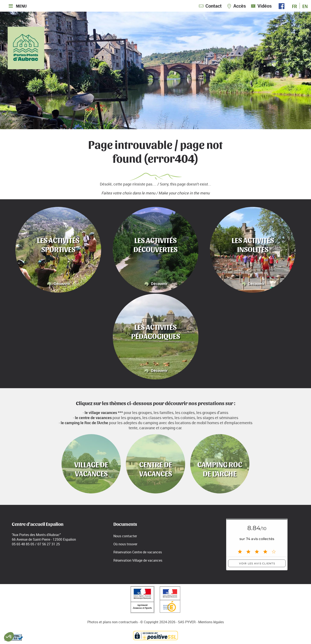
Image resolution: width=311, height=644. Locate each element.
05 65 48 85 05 (23, 544)
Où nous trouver (125, 544)
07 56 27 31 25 (49, 544)
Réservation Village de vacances (138, 560)
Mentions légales (211, 622)
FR (294, 6)
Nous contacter (125, 536)
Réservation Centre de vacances (138, 552)
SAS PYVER (187, 622)
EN (305, 6)
